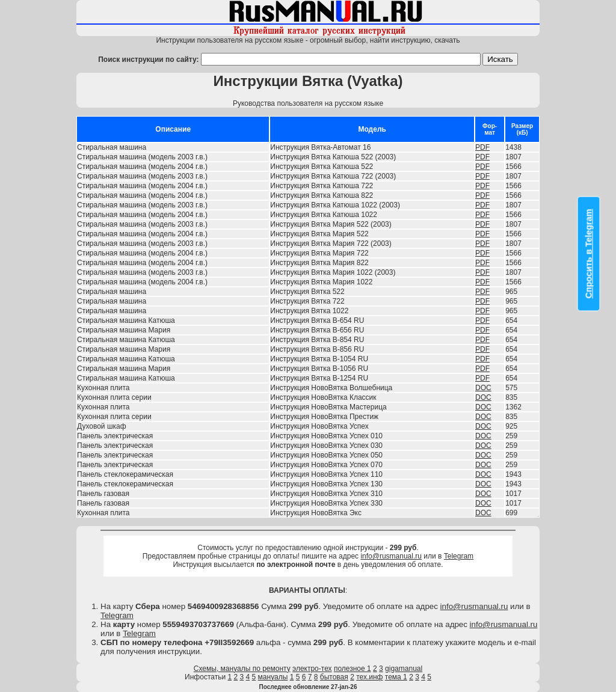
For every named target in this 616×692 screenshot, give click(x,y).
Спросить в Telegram (589, 253)
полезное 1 (353, 669)
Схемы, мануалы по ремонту (242, 669)
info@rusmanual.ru (391, 556)
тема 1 (396, 677)
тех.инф (369, 677)
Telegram (459, 556)
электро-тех (312, 669)
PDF (482, 147)
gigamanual (404, 669)
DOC (483, 388)
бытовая (334, 677)
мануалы (273, 677)
